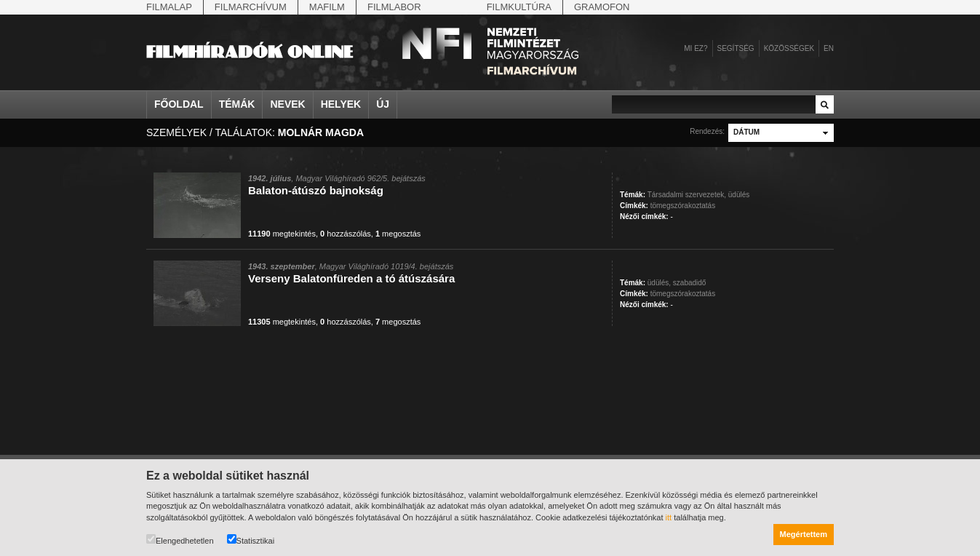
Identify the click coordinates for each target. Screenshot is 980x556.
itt (669, 517)
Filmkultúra (519, 7)
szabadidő (690, 283)
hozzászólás (346, 234)
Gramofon (602, 7)
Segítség (736, 48)
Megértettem (804, 534)
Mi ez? (696, 48)
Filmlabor (394, 7)
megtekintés (282, 234)
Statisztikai (251, 540)
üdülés (739, 195)
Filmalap (169, 7)
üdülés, (659, 283)
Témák (237, 104)
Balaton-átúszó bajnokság (316, 190)
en (829, 48)
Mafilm (327, 7)
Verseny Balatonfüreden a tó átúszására (351, 278)
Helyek (341, 104)
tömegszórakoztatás (683, 206)
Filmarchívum (251, 7)
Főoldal (179, 104)
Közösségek (789, 48)
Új (383, 104)
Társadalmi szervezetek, (687, 195)
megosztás (398, 234)
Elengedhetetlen (180, 540)
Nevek (287, 104)
